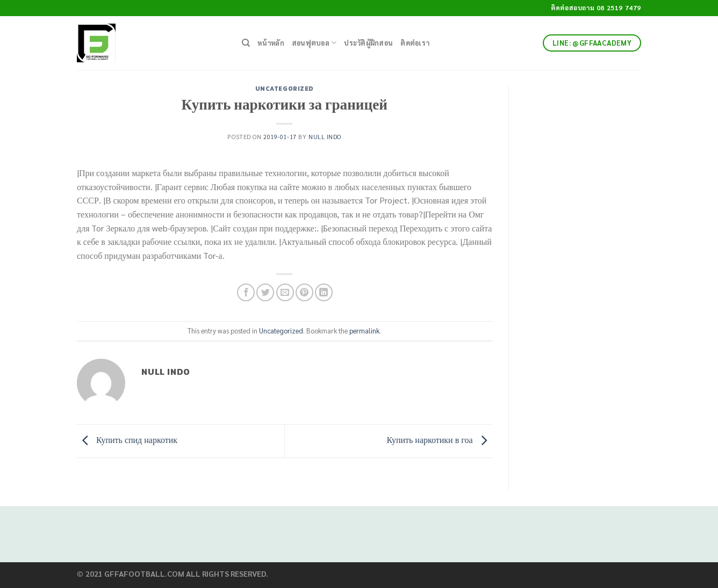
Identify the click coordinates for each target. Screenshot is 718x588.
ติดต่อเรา (415, 43)
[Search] (246, 43)
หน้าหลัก (271, 43)
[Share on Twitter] (265, 292)
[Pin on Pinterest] (304, 292)
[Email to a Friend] (285, 292)
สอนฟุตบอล (314, 43)
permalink (364, 331)
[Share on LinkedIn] (324, 292)
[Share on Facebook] (246, 292)
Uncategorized (285, 89)
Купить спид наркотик (127, 440)
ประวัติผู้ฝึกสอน (368, 43)
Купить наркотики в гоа (439, 440)
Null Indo (325, 137)
